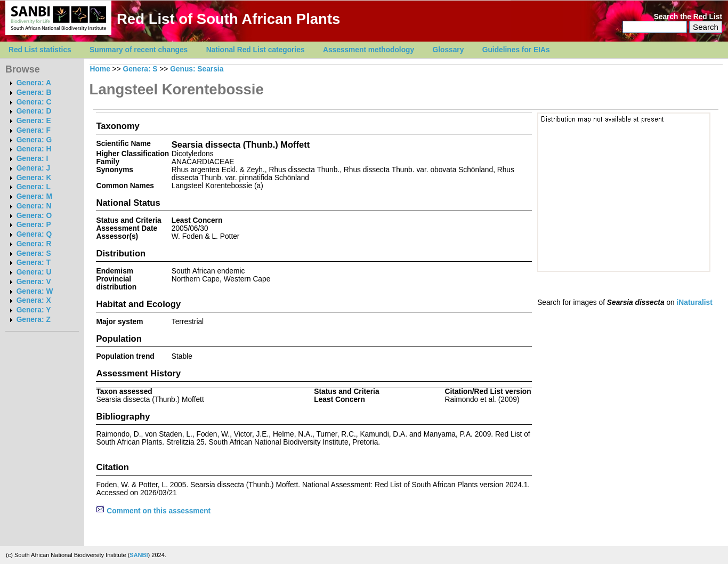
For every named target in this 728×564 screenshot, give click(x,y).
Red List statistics (40, 50)
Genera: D (34, 111)
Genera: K (34, 178)
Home (100, 69)
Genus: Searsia (197, 69)
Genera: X (34, 300)
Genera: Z (34, 320)
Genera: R (34, 244)
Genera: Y (34, 310)
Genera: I (33, 159)
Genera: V (34, 282)
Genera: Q (34, 234)
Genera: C (34, 102)
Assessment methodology (369, 50)
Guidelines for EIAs (516, 50)
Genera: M (34, 196)
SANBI (139, 555)
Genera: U (34, 272)
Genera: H (34, 149)
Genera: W (35, 291)
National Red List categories (256, 50)
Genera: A (34, 83)
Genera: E (34, 121)
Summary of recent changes (139, 50)
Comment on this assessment (153, 511)
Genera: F (34, 130)
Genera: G (34, 140)
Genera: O (34, 216)
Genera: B (34, 92)
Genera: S (34, 253)
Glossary (448, 50)
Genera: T (34, 263)
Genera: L (34, 187)
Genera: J (33, 168)
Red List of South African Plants (228, 19)
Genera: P (34, 225)
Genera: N (34, 206)
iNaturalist (695, 303)
